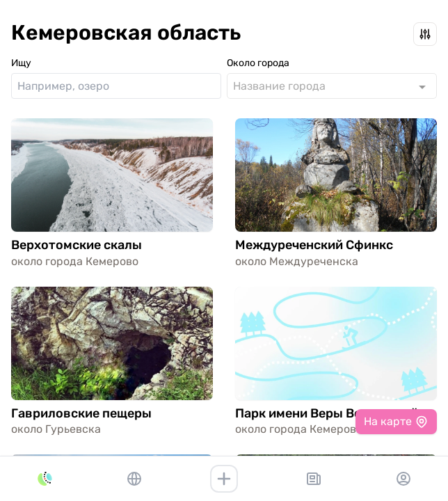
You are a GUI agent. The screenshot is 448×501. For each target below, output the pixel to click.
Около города (258, 63)
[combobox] (332, 86)
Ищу (21, 63)
